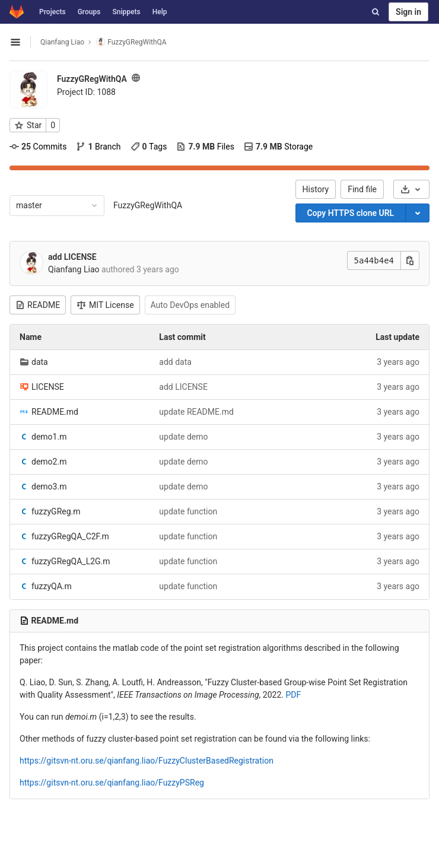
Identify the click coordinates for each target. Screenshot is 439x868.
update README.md (196, 412)
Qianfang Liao (62, 42)
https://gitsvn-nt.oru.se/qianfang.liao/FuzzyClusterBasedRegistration (147, 761)
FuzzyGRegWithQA (148, 205)
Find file (362, 189)
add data (175, 362)
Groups (89, 12)
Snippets (126, 12)
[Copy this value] (410, 260)
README (38, 305)
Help (160, 12)
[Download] (411, 189)
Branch (98, 147)
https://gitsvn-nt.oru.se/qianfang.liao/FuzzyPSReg (112, 783)
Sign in (408, 12)
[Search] (376, 12)
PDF (293, 695)
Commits (38, 147)
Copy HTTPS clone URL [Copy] (350, 213)
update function (188, 511)
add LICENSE (72, 257)
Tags (149, 147)
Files (205, 147)
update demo (183, 437)
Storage (278, 147)
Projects (53, 12)
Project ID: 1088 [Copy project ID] (86, 92)
